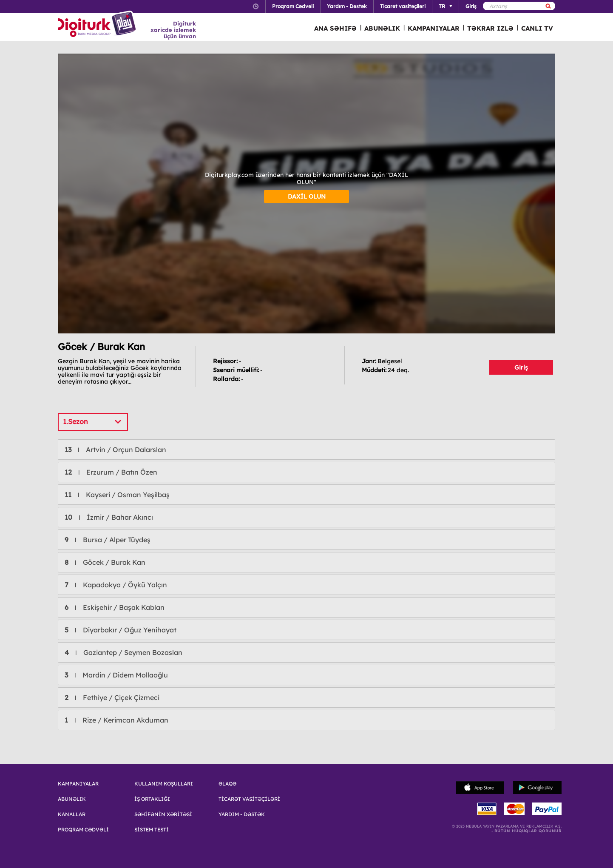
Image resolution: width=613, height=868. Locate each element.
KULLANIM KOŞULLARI (164, 784)
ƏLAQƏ (227, 784)
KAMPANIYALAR (434, 28)
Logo (98, 25)
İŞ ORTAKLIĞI (152, 799)
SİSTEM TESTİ (152, 830)
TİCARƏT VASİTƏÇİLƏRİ (249, 799)
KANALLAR (72, 814)
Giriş (521, 367)
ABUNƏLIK (382, 28)
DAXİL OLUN (307, 196)
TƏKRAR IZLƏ (490, 28)
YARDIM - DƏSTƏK (242, 814)
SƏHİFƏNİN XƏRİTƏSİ (163, 814)
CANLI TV (537, 28)
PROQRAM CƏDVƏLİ (83, 830)
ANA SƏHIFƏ (335, 28)
